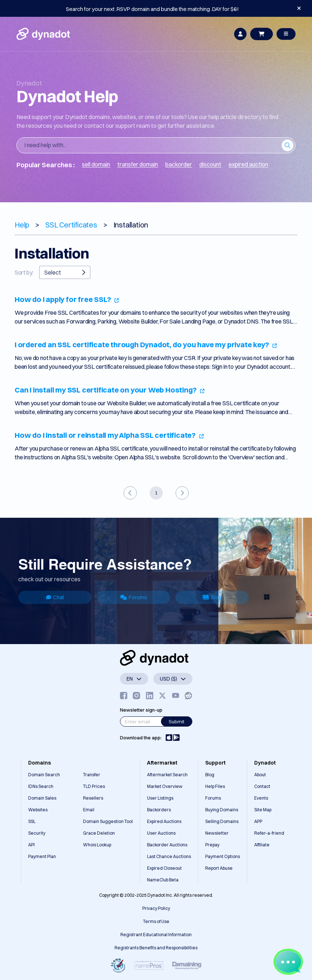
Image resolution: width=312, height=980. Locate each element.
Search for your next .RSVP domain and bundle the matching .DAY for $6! (152, 9)
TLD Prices (94, 786)
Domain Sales (42, 798)
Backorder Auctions (167, 845)
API (31, 845)
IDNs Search (41, 786)
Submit (176, 721)
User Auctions (161, 833)
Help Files (215, 786)
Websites (38, 810)
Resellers (93, 798)
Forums (134, 597)
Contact (262, 786)
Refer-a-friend (269, 833)
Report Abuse (219, 868)
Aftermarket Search (167, 775)
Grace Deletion (99, 833)
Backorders (159, 810)
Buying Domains (222, 810)
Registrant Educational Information (156, 935)
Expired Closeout (164, 868)
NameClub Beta (163, 880)
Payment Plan (42, 856)
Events (261, 798)
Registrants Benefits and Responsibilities (156, 948)
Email (89, 810)
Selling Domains (222, 821)
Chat (55, 597)
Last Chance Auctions (169, 856)
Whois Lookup (97, 845)
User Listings (160, 798)
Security (37, 833)
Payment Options (223, 856)
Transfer (92, 775)
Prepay (212, 845)
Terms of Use (156, 921)
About (260, 775)
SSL (32, 821)
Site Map (263, 810)
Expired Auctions (164, 821)
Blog (212, 597)
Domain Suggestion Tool (108, 821)
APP (258, 821)
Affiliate (262, 845)
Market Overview (165, 786)
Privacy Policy (156, 908)
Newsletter (217, 833)
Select (65, 272)
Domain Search (44, 775)
